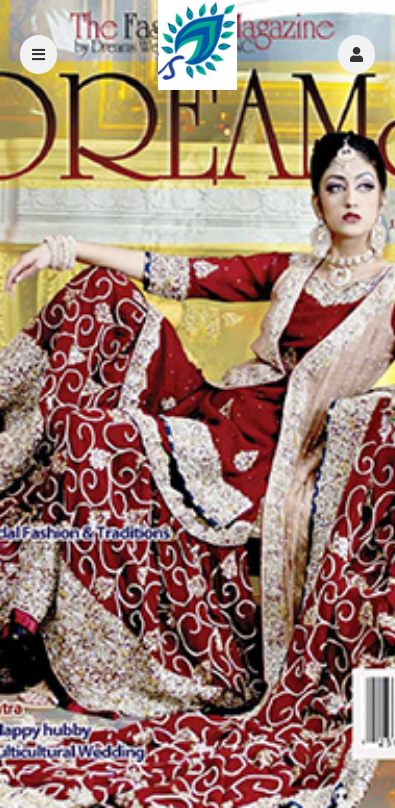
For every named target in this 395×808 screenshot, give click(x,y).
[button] (356, 54)
